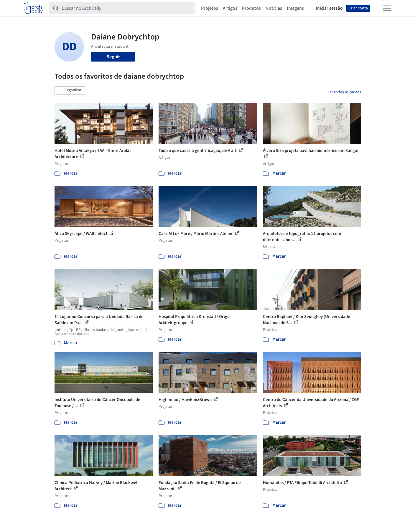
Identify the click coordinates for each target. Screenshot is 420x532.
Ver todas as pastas (344, 92)
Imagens (295, 8)
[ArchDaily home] (33, 8)
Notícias (274, 8)
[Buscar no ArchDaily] (127, 8)
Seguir (113, 57)
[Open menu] (387, 8)
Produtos (251, 8)
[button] (70, 90)
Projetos (210, 8)
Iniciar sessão (329, 8)
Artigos (230, 8)
